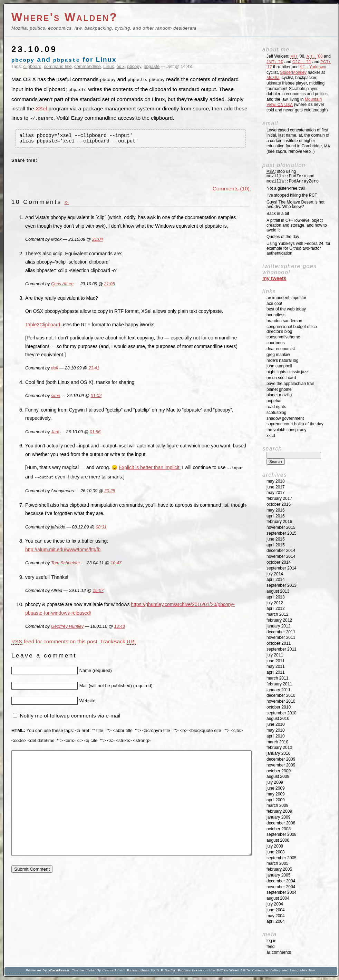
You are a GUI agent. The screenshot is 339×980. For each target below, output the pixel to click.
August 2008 (278, 840)
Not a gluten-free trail (286, 188)
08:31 (101, 527)
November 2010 (281, 701)
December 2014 (281, 551)
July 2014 (275, 574)
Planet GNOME (279, 389)
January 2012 (278, 626)
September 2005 (282, 858)
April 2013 (276, 597)
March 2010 (277, 742)
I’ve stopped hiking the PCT (292, 195)
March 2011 (277, 678)
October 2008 (279, 829)
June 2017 (276, 487)
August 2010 (278, 719)
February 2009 (279, 811)
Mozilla (273, 78)
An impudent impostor (286, 298)
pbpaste (152, 66)
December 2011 (281, 632)
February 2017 (279, 498)
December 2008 (281, 823)
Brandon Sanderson (284, 321)
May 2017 (276, 493)
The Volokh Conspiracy (286, 430)
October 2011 (279, 643)
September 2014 (282, 568)
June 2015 (276, 539)
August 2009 (278, 776)
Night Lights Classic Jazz (287, 372)
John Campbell (279, 366)
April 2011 (276, 672)
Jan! (55, 433)
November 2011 (281, 637)
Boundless (276, 315)
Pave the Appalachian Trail (290, 384)
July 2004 (275, 904)
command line (58, 66)
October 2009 (279, 771)
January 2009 (278, 817)
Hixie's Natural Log (282, 360)
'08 (315, 56)
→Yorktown (313, 67)
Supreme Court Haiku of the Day (295, 424)
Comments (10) (231, 190)
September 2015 (282, 533)
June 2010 (276, 724)
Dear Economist (281, 349)
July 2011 (275, 655)
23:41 (94, 369)
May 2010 (276, 730)
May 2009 (276, 794)
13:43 (119, 627)
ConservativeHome (283, 337)
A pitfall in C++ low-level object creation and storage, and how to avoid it (297, 225)
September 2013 (282, 585)
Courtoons (276, 343)
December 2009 (281, 759)
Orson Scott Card (281, 378)
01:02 (96, 397)
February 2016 (279, 522)
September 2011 (282, 649)
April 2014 (276, 580)
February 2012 (279, 620)
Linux (109, 66)
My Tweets (274, 278)
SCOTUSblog (276, 413)
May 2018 (276, 481)
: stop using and (293, 177)
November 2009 (281, 765)
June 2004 (276, 910)
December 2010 (281, 695)
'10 (275, 62)
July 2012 (275, 603)
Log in (272, 941)
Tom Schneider (66, 563)
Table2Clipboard (43, 326)
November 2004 (281, 887)
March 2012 (277, 614)
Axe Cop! (274, 304)
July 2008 (275, 846)
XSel (41, 108)
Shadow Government (285, 418)
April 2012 (276, 608)
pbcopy (134, 66)
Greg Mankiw (278, 355)
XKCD (271, 436)
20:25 (110, 491)
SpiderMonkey (293, 72)
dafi (55, 369)
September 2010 (282, 713)
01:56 (95, 433)
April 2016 (276, 516)
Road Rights (276, 407)
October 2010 (279, 707)
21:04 (98, 241)
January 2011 (278, 690)
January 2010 (278, 753)
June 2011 (276, 661)
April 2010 (276, 736)
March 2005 (277, 863)
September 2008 (282, 834)
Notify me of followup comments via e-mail (70, 716)
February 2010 (279, 748)
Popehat (274, 401)
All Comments (279, 952)
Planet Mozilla (279, 395)
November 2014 (281, 556)
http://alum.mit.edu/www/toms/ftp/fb (63, 550)
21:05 (109, 285)
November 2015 (281, 527)
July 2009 (275, 782)
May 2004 (276, 916)
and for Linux (64, 60)
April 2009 (276, 800)
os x (120, 66)
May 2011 (276, 666)
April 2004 (276, 921)
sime (56, 397)
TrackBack (118, 642)
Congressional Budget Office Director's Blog (292, 329)
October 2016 (279, 504)
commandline (88, 66)
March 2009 (277, 805)
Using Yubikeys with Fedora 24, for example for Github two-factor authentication (298, 248)
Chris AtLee (62, 285)
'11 (302, 62)
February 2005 (279, 869)
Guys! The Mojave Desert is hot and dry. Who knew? (296, 205)
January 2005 (278, 875)
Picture (184, 970)
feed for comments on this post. (55, 642)
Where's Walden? (65, 17)
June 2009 (276, 788)
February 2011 (279, 684)
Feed (270, 947)
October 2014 (279, 562)
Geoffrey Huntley (67, 627)
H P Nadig (166, 970)
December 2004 (281, 881)
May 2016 (276, 510)
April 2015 (276, 545)
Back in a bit (278, 214)
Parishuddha (138, 970)
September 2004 (282, 892)
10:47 (116, 563)
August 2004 (278, 898)
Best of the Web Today (286, 309)
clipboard (33, 66)
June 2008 (276, 852)
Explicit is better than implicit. (150, 469)
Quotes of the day (283, 237)
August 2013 (278, 591)
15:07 (98, 591)
